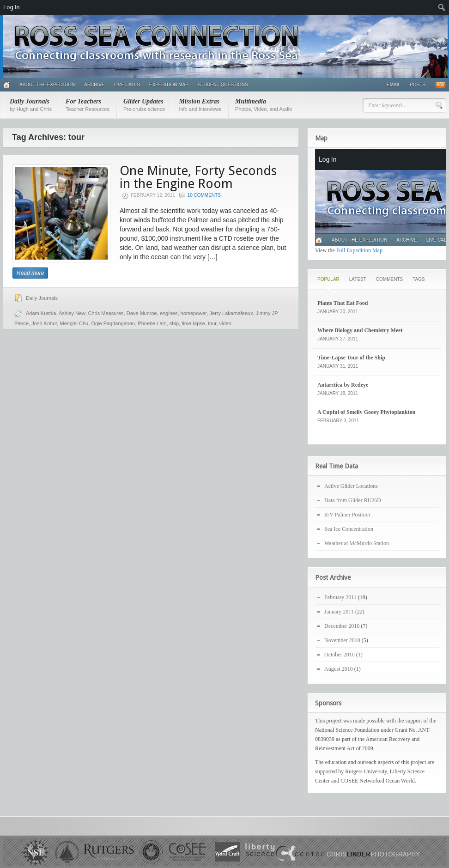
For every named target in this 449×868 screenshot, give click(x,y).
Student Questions (223, 85)
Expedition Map (169, 85)
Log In (12, 7)
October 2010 (340, 655)
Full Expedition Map (359, 250)
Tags (419, 279)
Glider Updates (144, 105)
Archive (94, 85)
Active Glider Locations (351, 486)
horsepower (194, 313)
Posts (418, 85)
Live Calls (127, 85)
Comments (389, 279)
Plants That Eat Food (343, 303)
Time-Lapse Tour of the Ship (351, 358)
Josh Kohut (44, 323)
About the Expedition (47, 85)
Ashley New (72, 313)
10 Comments (204, 195)
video (225, 323)
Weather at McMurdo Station (357, 543)
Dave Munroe (142, 313)
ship (174, 323)
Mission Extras (200, 105)
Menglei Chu (74, 323)
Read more (30, 273)
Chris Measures (106, 313)
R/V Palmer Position (347, 515)
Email (394, 85)
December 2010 (342, 626)
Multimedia (264, 105)
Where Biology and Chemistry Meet (360, 330)
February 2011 (340, 597)
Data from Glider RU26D (353, 500)
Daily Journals (31, 105)
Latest (358, 279)
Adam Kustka (41, 313)
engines (169, 313)
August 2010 (339, 669)
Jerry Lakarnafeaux (231, 313)
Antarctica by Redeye (343, 385)
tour (212, 323)
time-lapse (193, 323)
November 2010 (342, 640)
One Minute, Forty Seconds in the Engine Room (198, 177)
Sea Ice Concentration (349, 529)
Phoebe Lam (152, 323)
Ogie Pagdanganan (113, 323)
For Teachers (88, 105)
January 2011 (339, 612)
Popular (328, 279)
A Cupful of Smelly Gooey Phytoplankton (366, 412)
